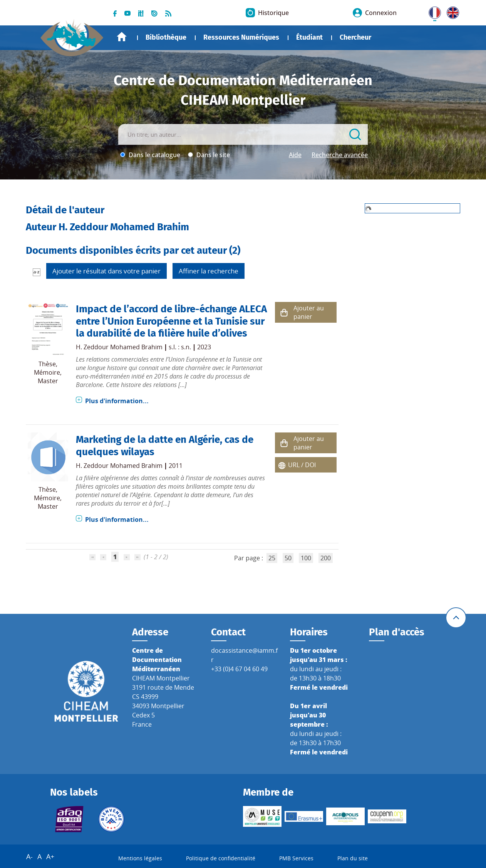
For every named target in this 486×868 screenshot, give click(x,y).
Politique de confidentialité (221, 858)
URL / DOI (302, 465)
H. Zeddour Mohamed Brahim (119, 347)
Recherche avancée (340, 155)
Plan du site (353, 858)
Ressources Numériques (241, 37)
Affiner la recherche (209, 271)
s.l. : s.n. (180, 347)
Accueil (122, 37)
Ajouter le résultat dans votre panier (106, 271)
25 (272, 558)
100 (306, 558)
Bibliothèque (166, 37)
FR (432, 11)
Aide (295, 155)
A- (29, 856)
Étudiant (309, 37)
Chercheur (355, 37)
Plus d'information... (117, 401)
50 (288, 558)
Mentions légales (140, 858)
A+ (50, 856)
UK (451, 11)
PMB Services (296, 858)
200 (326, 558)
